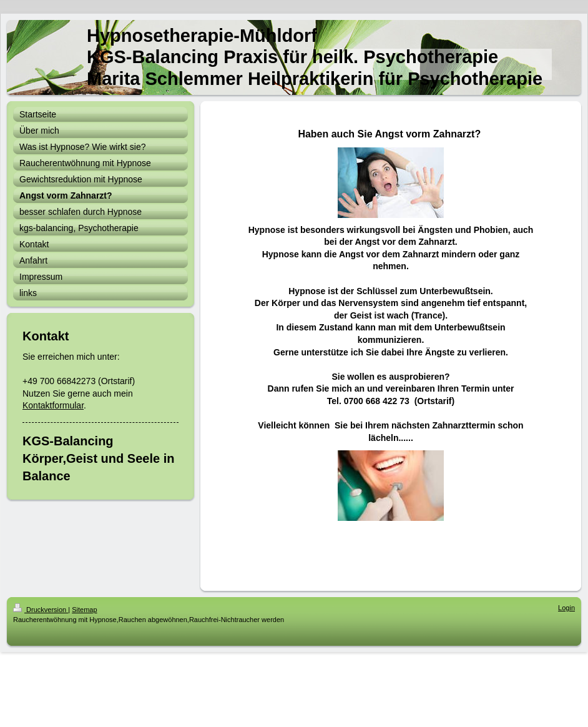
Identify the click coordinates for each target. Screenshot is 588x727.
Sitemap (84, 610)
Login (566, 608)
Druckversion (41, 610)
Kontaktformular (53, 405)
